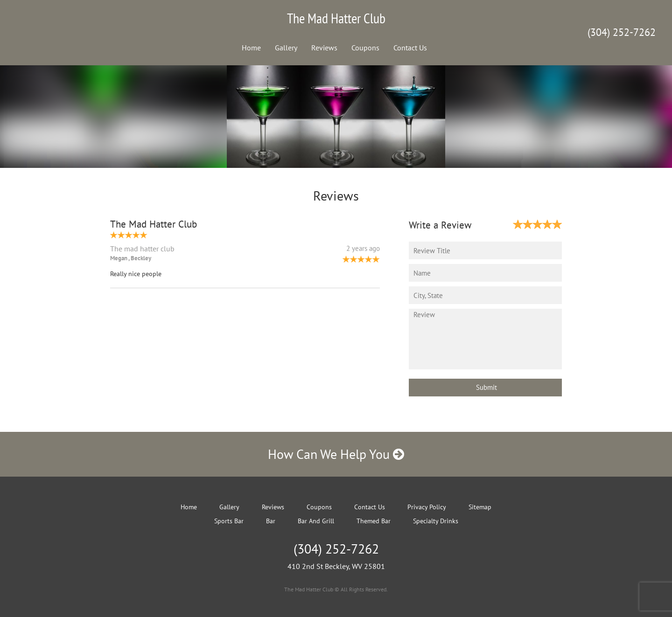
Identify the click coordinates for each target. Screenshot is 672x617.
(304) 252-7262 (622, 32)
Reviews (324, 48)
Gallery (286, 48)
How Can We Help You (336, 454)
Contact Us (410, 48)
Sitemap (480, 507)
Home (251, 48)
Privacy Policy (427, 507)
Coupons (365, 48)
